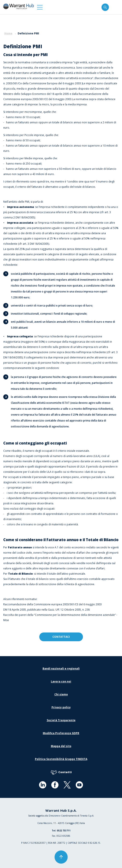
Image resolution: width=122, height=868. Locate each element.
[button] (40, 7)
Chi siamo (61, 694)
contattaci (61, 637)
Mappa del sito (61, 746)
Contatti (61, 772)
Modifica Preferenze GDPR (61, 733)
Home (8, 33)
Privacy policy (61, 707)
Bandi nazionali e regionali (61, 669)
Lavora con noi (61, 681)
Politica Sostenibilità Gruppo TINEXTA (61, 759)
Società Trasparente (61, 720)
